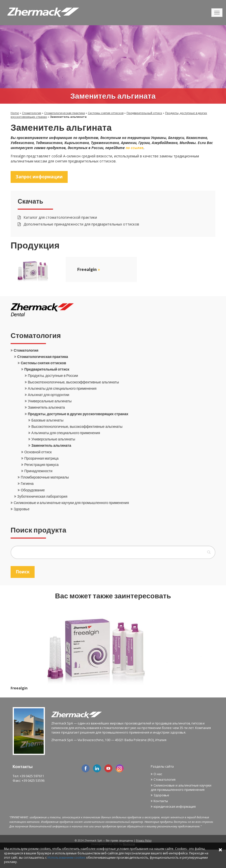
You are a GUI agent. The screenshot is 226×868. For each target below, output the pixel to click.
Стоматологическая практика (65, 113)
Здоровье (22, 509)
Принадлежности (38, 471)
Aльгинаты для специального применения (62, 388)
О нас (158, 774)
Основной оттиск (38, 452)
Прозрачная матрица (41, 458)
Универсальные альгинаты (50, 401)
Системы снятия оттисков (106, 113)
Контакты (161, 801)
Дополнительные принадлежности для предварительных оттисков (78, 224)
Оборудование (33, 490)
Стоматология (32, 113)
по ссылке (135, 148)
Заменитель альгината (46, 407)
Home (15, 113)
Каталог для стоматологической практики (57, 217)
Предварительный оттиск (144, 113)
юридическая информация (175, 807)
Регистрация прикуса (41, 465)
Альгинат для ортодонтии (48, 395)
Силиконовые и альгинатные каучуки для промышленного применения (71, 503)
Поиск (23, 572)
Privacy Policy (144, 841)
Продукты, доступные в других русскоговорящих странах (78, 414)
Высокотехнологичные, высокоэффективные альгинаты (73, 382)
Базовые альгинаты (47, 420)
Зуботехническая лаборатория (42, 496)
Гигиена (27, 483)
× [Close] (220, 849)
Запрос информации (39, 177)
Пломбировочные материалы (45, 477)
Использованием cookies (66, 858)
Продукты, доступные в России (53, 375)
